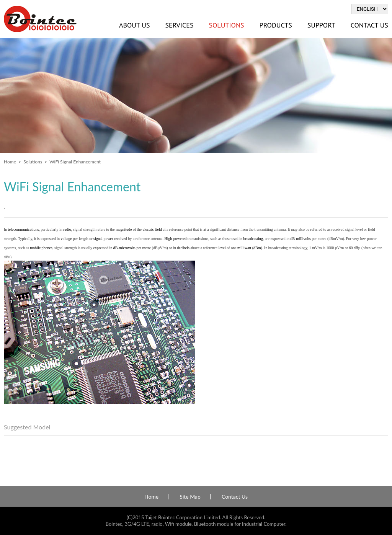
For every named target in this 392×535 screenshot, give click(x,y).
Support (321, 25)
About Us (134, 25)
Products (276, 25)
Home (10, 162)
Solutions (226, 25)
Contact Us (235, 497)
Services (179, 25)
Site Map (190, 497)
